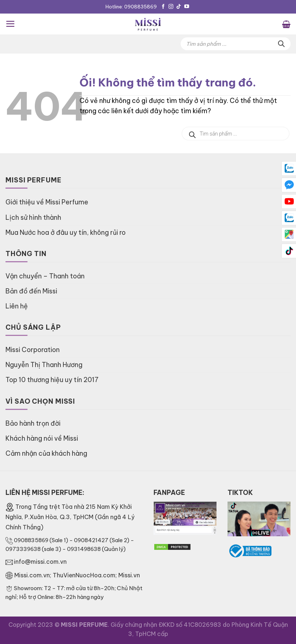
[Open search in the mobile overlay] (236, 44)
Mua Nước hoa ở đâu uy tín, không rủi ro (66, 232)
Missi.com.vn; (34, 575)
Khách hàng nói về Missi (42, 438)
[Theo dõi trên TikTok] (179, 7)
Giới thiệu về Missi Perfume (47, 202)
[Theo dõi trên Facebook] (163, 7)
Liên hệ (17, 306)
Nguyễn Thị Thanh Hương (44, 365)
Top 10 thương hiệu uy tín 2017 (52, 380)
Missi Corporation (33, 350)
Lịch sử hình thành (33, 217)
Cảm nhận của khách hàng (46, 453)
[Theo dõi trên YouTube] (187, 7)
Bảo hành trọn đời (33, 423)
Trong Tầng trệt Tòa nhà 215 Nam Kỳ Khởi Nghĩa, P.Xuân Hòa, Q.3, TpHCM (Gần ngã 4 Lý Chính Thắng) (70, 517)
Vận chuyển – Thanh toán (45, 276)
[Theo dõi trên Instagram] (171, 7)
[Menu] (10, 24)
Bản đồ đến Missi (31, 291)
